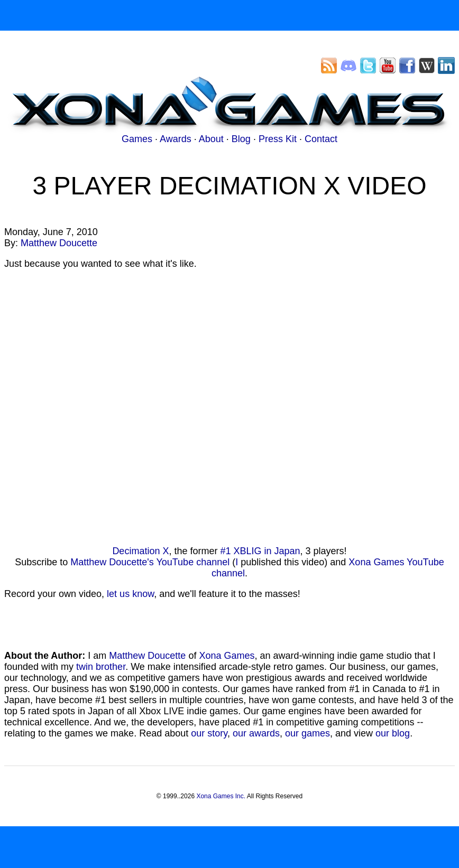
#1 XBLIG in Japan (260, 551)
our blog (393, 733)
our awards (256, 733)
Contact (321, 139)
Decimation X (140, 551)
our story (209, 733)
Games (137, 139)
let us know (130, 594)
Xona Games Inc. (221, 796)
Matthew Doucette (59, 243)
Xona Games (227, 656)
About (211, 139)
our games (307, 733)
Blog (241, 139)
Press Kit (278, 139)
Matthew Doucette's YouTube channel (150, 562)
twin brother (101, 667)
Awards (176, 139)
